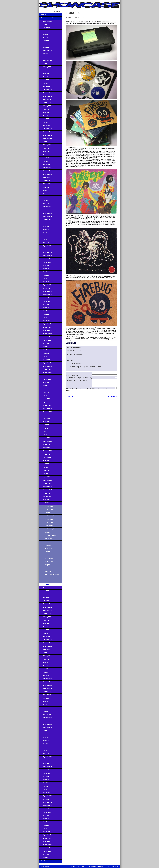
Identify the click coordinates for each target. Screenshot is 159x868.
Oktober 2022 (50, 722)
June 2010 (50, 159)
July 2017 (50, 435)
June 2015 (50, 354)
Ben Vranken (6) (49, 522)
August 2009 (50, 126)
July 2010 (50, 162)
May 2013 (50, 272)
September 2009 (50, 129)
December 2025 (50, 845)
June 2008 (50, 80)
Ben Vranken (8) (49, 529)
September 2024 (50, 796)
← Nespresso (71, 398)
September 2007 (50, 51)
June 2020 (50, 631)
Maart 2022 (50, 699)
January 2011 (50, 181)
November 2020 (50, 647)
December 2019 (50, 611)
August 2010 (50, 165)
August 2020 (50, 637)
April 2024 (50, 780)
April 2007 (50, 35)
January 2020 (50, 614)
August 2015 (50, 360)
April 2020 (50, 624)
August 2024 (50, 793)
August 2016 (50, 399)
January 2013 (50, 259)
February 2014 (50, 302)
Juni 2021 (50, 670)
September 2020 (50, 640)
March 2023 (50, 738)
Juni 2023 (50, 748)
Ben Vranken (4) (49, 516)
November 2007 (50, 58)
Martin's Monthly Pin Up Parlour (52, 575)
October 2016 (50, 406)
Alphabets (50, 862)
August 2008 (50, 87)
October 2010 (50, 172)
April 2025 (50, 819)
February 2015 (50, 341)
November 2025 (50, 842)
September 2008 (50, 90)
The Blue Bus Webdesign (96, 867)
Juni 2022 (50, 709)
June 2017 (50, 432)
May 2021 (50, 666)
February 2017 (50, 419)
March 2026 (50, 855)
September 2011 (50, 207)
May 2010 (50, 155)
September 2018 (50, 481)
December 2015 (50, 373)
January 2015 (50, 338)
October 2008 (50, 93)
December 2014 (50, 334)
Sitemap (78, 867)
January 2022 (50, 692)
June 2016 (50, 393)
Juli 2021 (50, 673)
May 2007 (50, 38)
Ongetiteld (48, 571)
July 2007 (50, 45)
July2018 (50, 474)
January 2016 (50, 377)
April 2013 (50, 269)
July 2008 (50, 84)
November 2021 (50, 686)
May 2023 (50, 744)
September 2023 (50, 757)
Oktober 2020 (50, 644)
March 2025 (50, 816)
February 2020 (50, 617)
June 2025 (50, 826)
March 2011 (50, 188)
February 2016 (50, 380)
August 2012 (50, 243)
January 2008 (50, 64)
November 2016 (50, 409)
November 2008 (50, 97)
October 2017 (50, 445)
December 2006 (50, 22)
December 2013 (50, 295)
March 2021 (50, 660)
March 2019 (50, 500)
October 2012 (50, 250)
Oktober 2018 (50, 484)
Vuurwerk (47, 532)
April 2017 (50, 425)
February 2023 (50, 735)
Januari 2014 (50, 299)
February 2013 (50, 263)
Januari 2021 (50, 653)
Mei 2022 (50, 705)
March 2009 (50, 110)
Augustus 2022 (50, 715)
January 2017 (50, 416)
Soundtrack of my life (50, 19)
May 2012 (50, 233)
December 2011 (50, 217)
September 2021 (50, 679)
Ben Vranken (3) (49, 509)
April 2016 (50, 386)
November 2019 (50, 608)
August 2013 (50, 282)
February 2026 (50, 852)
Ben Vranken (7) (49, 526)
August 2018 (50, 478)
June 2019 (50, 591)
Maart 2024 (50, 777)
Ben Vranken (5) (49, 519)
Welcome (50, 15)
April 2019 (50, 504)
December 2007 (50, 61)
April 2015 (50, 347)
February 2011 (50, 185)
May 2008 (50, 77)
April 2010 (50, 152)
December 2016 (50, 412)
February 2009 (50, 106)
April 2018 (50, 465)
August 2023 (50, 754)
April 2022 (50, 702)
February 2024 (50, 774)
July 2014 (50, 318)
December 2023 (50, 767)
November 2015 (50, 367)
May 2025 (50, 823)
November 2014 (50, 331)
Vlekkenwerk (48, 555)
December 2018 (50, 491)
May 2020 (50, 627)
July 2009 (50, 123)
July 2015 (50, 357)
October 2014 (50, 328)
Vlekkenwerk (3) (49, 562)
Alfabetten (48, 513)
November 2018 (50, 487)
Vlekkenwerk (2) (49, 558)
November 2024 (50, 803)
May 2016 (50, 390)
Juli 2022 (50, 712)
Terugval (47, 565)
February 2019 (50, 497)
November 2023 (50, 764)
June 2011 (50, 198)
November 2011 (50, 214)
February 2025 (50, 813)
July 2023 (50, 751)
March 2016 (50, 383)
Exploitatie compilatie (51, 536)
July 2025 (50, 829)
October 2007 (50, 54)
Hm (46, 568)
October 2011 (50, 211)
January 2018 (50, 455)
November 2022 (50, 725)
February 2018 (50, 458)
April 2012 (50, 230)
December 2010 (50, 178)
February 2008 (50, 67)
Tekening (47, 542)
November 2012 (50, 253)
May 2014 (50, 312)
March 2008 (50, 71)
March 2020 (50, 621)
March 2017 (50, 422)
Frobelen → (112, 398)
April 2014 (50, 308)
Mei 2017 (50, 429)
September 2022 (50, 718)
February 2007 (50, 28)
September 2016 (50, 403)
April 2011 (50, 191)
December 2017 (50, 451)
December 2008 (50, 100)
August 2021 (50, 676)
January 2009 (50, 103)
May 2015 (50, 351)
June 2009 (50, 120)
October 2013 (50, 289)
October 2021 (50, 683)
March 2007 (50, 32)
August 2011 (50, 204)
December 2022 (50, 728)
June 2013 (50, 276)
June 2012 (50, 237)
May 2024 (50, 783)
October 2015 (50, 370)
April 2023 (50, 741)
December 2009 (50, 139)
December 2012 (50, 256)
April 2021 (50, 663)
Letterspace (48, 549)
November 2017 (50, 448)
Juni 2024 (50, 787)
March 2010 (50, 149)
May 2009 (50, 116)
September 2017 (50, 442)
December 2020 (50, 650)
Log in (84, 867)
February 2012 (50, 224)
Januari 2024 (50, 770)
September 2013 (50, 286)
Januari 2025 (50, 810)
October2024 (50, 800)
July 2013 (50, 279)
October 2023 (50, 761)
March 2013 (50, 266)
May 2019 (50, 588)
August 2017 (50, 438)
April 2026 (50, 858)
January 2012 (50, 220)
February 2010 (50, 146)
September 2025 (50, 836)
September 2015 (50, 364)
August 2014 (50, 321)
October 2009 (50, 133)
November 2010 (50, 175)
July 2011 (50, 201)
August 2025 (50, 832)
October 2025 (50, 839)
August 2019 (50, 598)
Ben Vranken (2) (49, 506)
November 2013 (50, 292)
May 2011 (50, 194)
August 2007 (50, 48)
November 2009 (50, 136)
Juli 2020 (50, 634)
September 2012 (50, 246)
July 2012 (50, 240)
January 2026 (50, 849)
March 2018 (50, 461)
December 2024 (50, 806)
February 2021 (50, 657)
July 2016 (50, 396)
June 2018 (50, 471)
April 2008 (50, 74)
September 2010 (50, 168)
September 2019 (50, 601)
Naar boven (115, 867)
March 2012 (50, 227)
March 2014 (50, 305)
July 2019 (50, 595)
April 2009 (50, 113)
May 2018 (50, 468)
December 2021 (50, 689)
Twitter (107, 867)
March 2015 (50, 344)
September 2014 (50, 325)
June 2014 (50, 315)
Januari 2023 (50, 731)
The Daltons (48, 539)
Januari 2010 (50, 142)
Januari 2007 (50, 25)
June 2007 (50, 41)
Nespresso (48, 545)
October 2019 (50, 604)
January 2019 (50, 494)
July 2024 (50, 790)
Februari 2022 (50, 696)
